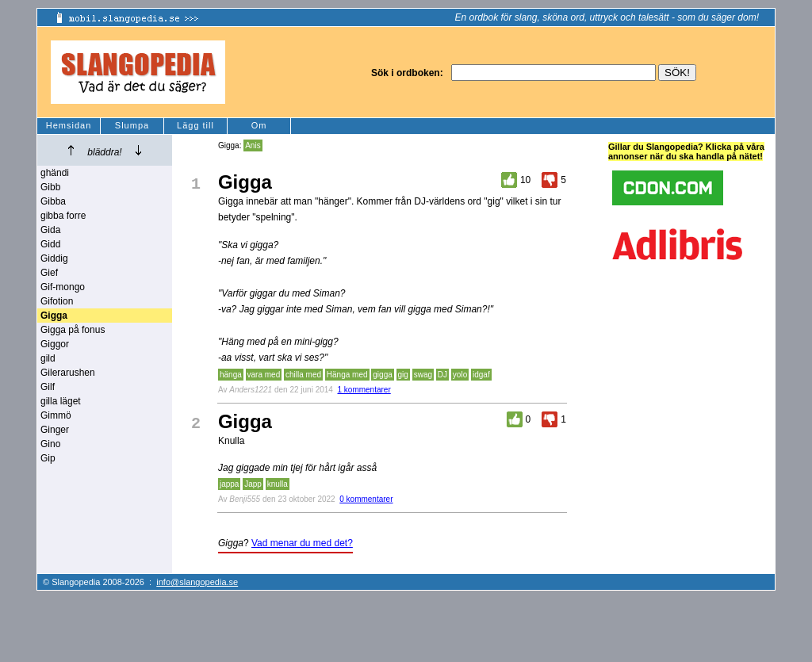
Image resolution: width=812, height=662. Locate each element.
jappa (229, 484)
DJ (442, 375)
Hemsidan (69, 125)
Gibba (53, 201)
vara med (264, 375)
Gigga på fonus (73, 330)
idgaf (481, 375)
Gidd (50, 244)
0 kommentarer (366, 499)
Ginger (55, 430)
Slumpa (132, 125)
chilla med (303, 375)
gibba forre (63, 216)
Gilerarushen (68, 373)
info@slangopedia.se (197, 582)
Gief (49, 273)
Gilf (48, 387)
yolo (460, 375)
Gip (48, 458)
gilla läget (61, 401)
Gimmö (56, 415)
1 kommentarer (364, 390)
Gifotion (57, 301)
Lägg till (195, 125)
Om (259, 125)
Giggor (55, 344)
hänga (231, 375)
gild (48, 358)
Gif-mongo (63, 287)
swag (423, 375)
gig (403, 375)
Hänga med (347, 375)
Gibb (50, 187)
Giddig (54, 258)
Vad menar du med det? (302, 543)
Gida (50, 230)
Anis (253, 145)
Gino (50, 444)
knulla (278, 484)
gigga (382, 375)
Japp (253, 484)
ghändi (55, 173)
